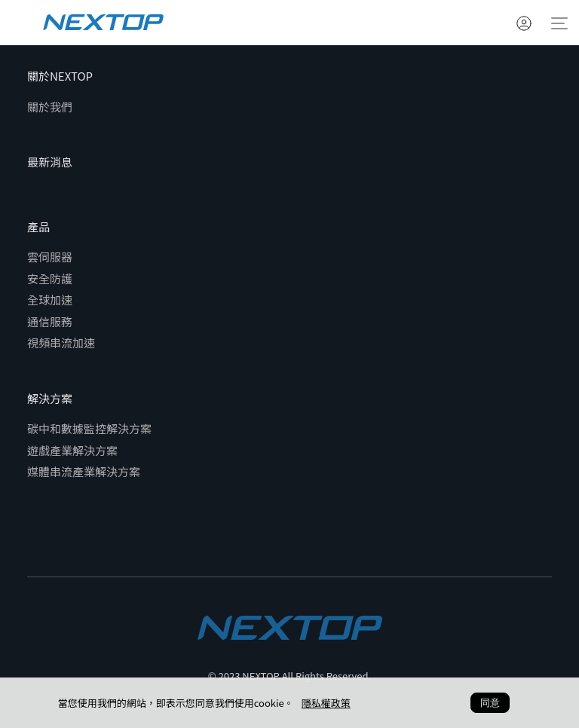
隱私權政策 (326, 703)
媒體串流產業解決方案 (84, 471)
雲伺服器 (50, 257)
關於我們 (50, 107)
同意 (490, 703)
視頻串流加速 (61, 343)
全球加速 (50, 300)
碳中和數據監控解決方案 (89, 428)
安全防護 (50, 278)
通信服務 (50, 321)
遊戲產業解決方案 (72, 450)
